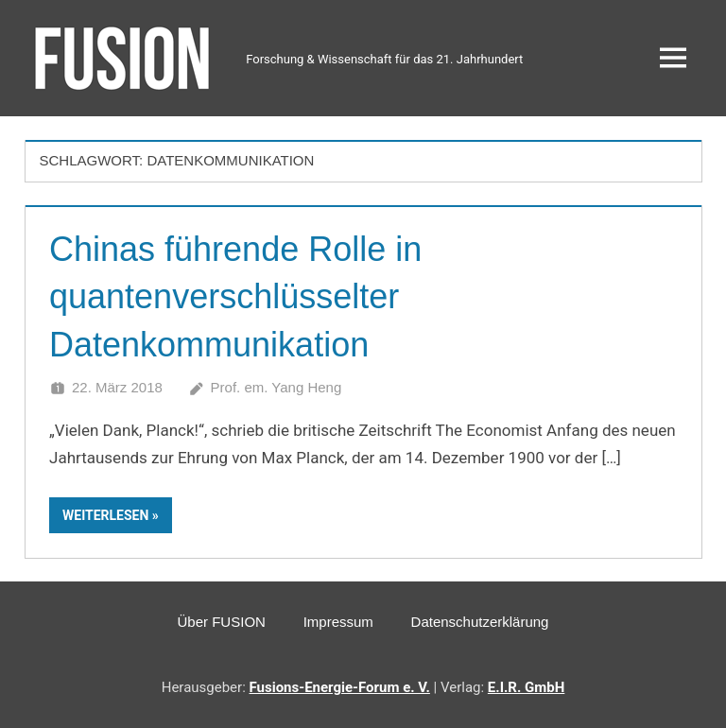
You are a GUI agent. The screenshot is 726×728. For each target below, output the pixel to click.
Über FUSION (222, 622)
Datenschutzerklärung (480, 622)
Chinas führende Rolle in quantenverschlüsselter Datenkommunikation (235, 297)
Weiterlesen (105, 515)
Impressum (338, 622)
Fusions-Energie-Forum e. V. (340, 687)
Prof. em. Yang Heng (277, 387)
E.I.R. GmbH (526, 687)
